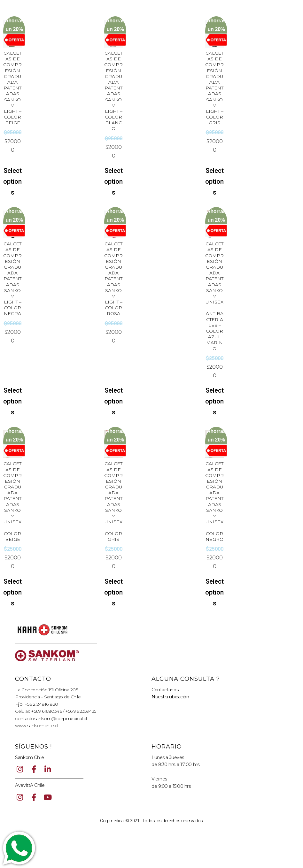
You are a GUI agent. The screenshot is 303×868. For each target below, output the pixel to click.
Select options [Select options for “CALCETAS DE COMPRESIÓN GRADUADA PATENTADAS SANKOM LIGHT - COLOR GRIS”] (214, 181)
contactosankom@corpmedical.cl (51, 718)
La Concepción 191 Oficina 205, (47, 690)
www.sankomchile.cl (36, 726)
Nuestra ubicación (170, 697)
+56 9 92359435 (81, 711)
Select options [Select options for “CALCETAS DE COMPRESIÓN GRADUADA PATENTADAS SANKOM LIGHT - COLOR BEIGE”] (12, 181)
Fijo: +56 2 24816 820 (37, 704)
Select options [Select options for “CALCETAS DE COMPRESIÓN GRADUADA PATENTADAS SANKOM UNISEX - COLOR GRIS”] (113, 592)
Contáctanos (165, 690)
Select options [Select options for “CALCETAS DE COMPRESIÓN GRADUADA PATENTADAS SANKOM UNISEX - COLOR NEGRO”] (214, 592)
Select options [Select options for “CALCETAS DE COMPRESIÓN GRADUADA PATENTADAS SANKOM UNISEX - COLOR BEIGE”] (12, 592)
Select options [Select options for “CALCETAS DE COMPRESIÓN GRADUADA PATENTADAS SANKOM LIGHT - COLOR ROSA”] (113, 401)
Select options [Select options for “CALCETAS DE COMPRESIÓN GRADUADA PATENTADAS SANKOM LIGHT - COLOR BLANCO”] (113, 181)
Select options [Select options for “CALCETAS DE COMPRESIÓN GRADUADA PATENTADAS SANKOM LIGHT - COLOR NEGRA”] (12, 401)
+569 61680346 (46, 711)
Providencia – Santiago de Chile (48, 697)
